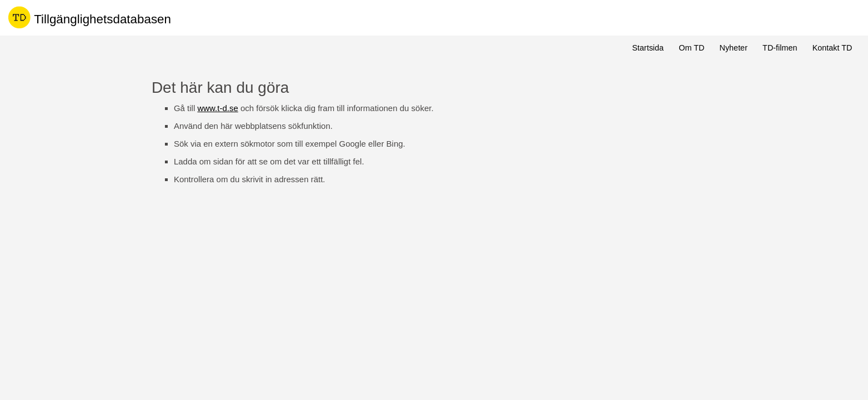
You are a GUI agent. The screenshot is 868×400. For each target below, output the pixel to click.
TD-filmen (780, 48)
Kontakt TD (832, 48)
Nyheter (734, 48)
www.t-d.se (217, 108)
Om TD (691, 48)
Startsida (648, 48)
